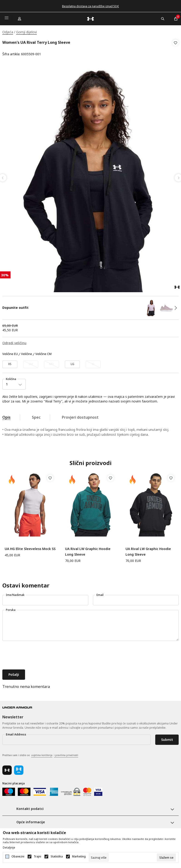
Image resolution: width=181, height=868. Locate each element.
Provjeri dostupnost (80, 416)
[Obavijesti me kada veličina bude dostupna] (31, 363)
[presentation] (38, 654)
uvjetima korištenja (42, 754)
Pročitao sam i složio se (40, 754)
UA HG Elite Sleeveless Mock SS (30, 547)
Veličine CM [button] (43, 353)
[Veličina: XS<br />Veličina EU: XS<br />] (10, 363)
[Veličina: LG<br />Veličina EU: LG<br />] (72, 363)
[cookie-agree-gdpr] (166, 857)
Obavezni (18, 857)
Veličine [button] (27, 353)
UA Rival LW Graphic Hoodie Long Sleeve (88, 550)
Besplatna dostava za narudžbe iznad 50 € (90, 6)
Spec (36, 416)
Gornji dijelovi (26, 32)
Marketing (79, 857)
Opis (6, 416)
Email (100, 593)
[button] (175, 48)
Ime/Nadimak (15, 593)
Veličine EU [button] (10, 353)
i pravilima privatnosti (66, 754)
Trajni (37, 857)
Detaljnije (9, 848)
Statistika (57, 857)
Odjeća (8, 32)
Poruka (11, 608)
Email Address (16, 733)
